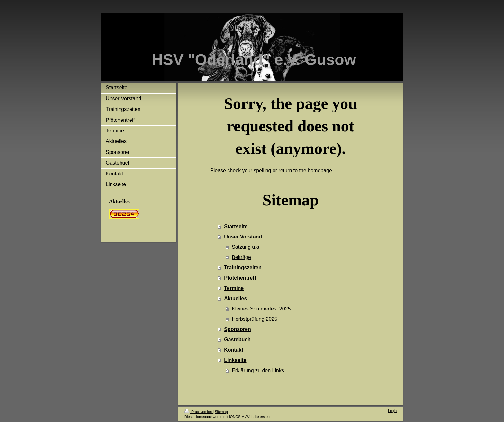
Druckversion (199, 412)
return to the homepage (305, 171)
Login (392, 411)
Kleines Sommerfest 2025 (261, 309)
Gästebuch (237, 340)
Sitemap (221, 412)
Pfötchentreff (240, 278)
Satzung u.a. (246, 247)
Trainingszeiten (243, 268)
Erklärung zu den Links (258, 370)
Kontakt (234, 350)
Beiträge (241, 257)
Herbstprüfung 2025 (254, 319)
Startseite (236, 226)
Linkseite (235, 360)
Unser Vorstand (243, 237)
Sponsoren (238, 329)
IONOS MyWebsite (244, 417)
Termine (234, 288)
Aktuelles (235, 298)
